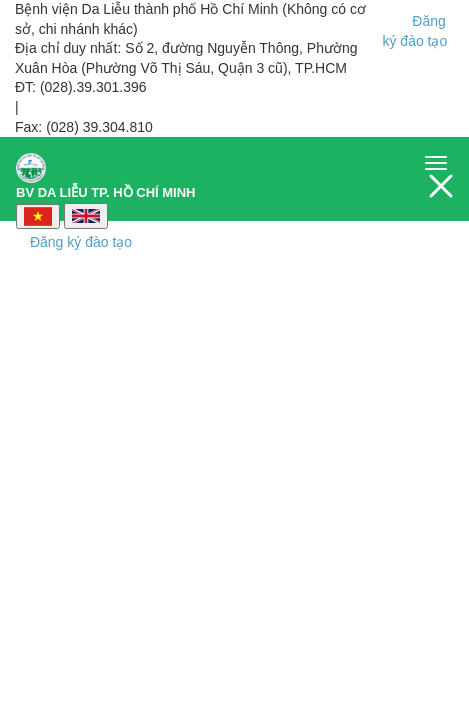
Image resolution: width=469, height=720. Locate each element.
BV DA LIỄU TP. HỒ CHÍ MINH (106, 170)
